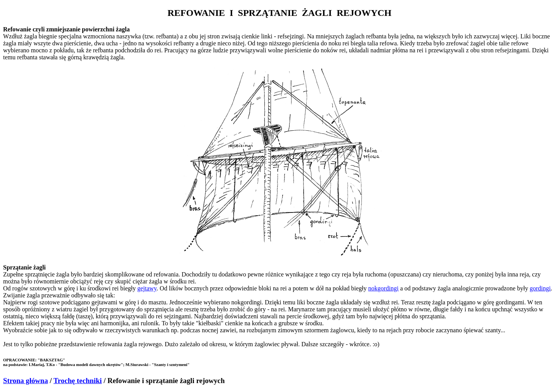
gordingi (540, 288)
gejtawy (147, 288)
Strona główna (26, 381)
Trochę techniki (78, 381)
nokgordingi (384, 288)
